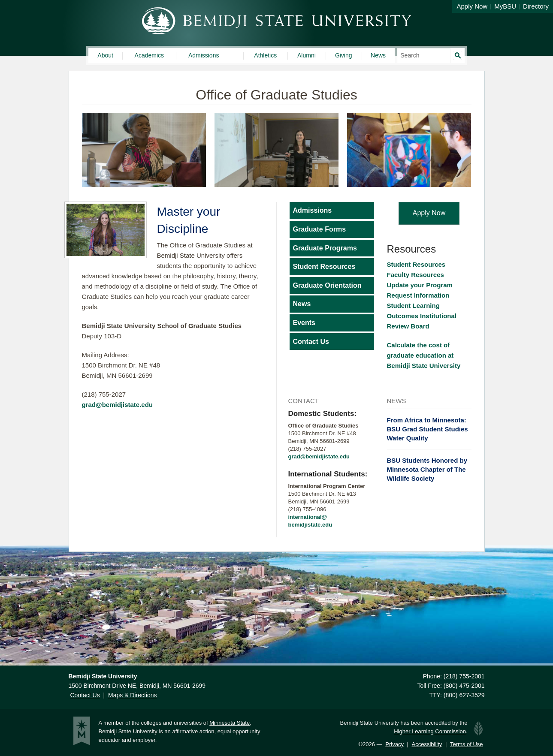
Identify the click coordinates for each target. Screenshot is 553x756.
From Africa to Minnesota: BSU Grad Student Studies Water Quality (428, 429)
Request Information (418, 295)
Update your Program (420, 285)
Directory (536, 6)
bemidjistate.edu (310, 525)
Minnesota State (230, 723)
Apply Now (472, 6)
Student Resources (324, 267)
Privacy (394, 744)
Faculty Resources (417, 275)
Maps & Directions (132, 695)
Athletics (265, 55)
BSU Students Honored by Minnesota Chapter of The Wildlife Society (427, 469)
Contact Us (311, 342)
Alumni (307, 55)
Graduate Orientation (327, 285)
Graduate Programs (325, 248)
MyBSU (505, 6)
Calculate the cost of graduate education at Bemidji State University (426, 355)
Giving (344, 55)
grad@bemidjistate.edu (118, 405)
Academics (149, 55)
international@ (308, 517)
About (105, 55)
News (378, 55)
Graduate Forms (320, 229)
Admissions (204, 55)
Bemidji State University (277, 21)
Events (304, 323)
